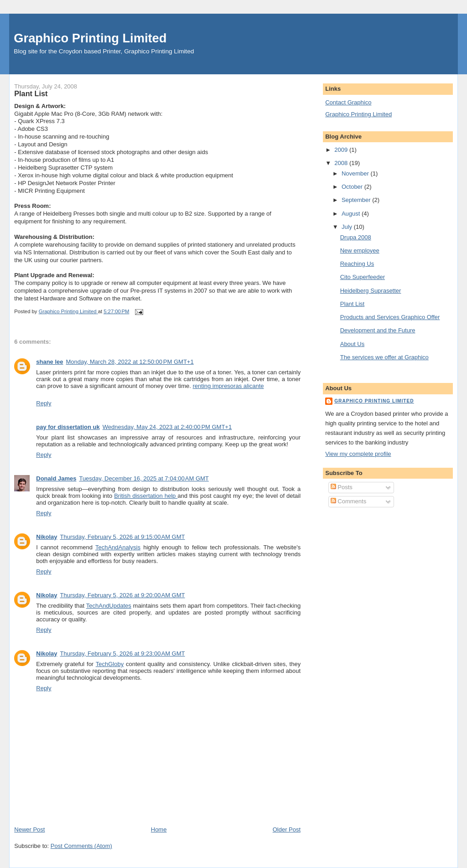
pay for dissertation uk (68, 427)
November (356, 173)
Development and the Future (378, 330)
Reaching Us (357, 264)
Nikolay (47, 537)
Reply (44, 403)
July (348, 227)
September (357, 200)
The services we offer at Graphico (384, 357)
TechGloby (110, 664)
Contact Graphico (348, 102)
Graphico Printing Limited (90, 38)
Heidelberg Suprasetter (371, 291)
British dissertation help (146, 496)
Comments (348, 501)
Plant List (352, 304)
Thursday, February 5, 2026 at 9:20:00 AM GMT (123, 595)
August (352, 214)
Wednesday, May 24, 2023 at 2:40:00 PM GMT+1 (167, 427)
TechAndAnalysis (118, 547)
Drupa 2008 (356, 237)
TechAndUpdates (109, 606)
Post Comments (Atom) (81, 846)
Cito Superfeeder (363, 277)
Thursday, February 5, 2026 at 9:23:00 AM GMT (123, 654)
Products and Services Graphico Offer (390, 317)
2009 (342, 150)
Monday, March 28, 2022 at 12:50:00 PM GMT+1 (130, 362)
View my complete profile (358, 454)
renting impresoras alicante (228, 386)
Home (159, 829)
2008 (342, 163)
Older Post (287, 829)
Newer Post (29, 829)
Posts (342, 487)
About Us (352, 344)
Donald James (56, 478)
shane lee (49, 362)
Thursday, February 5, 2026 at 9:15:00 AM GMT (123, 537)
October (353, 187)
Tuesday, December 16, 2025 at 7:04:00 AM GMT (144, 478)
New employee (360, 251)
